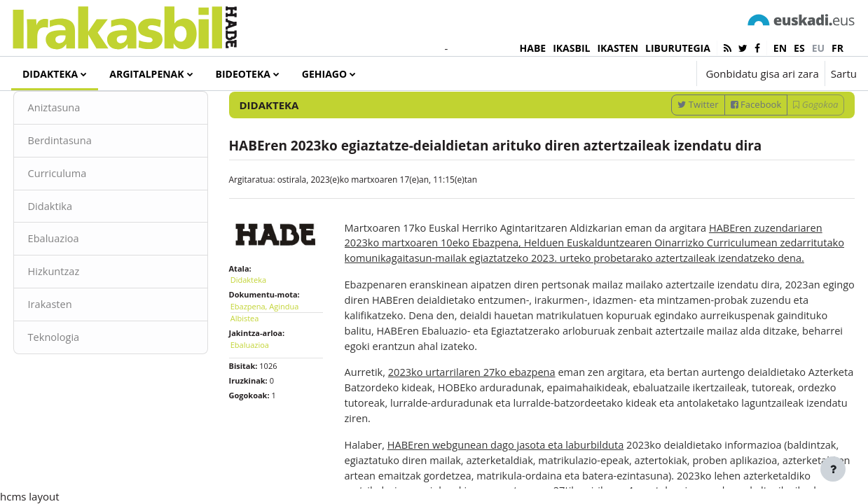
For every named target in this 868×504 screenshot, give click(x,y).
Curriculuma (84, 219)
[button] (643, 73)
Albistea (257, 360)
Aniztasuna (81, 153)
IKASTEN (618, 48)
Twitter (672, 149)
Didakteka (261, 322)
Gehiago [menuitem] (324, 74)
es (799, 48)
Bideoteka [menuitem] (243, 74)
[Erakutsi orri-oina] (833, 469)
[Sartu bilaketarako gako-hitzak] (708, 112)
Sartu (844, 73)
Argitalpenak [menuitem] (146, 74)
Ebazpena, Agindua (277, 348)
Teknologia (81, 385)
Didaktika (77, 252)
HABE (533, 48)
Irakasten (77, 352)
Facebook (730, 149)
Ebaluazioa (80, 286)
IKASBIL (571, 48)
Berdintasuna (87, 185)
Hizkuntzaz (81, 318)
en (780, 48)
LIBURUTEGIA (678, 48)
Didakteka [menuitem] (50, 74)
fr (838, 48)
